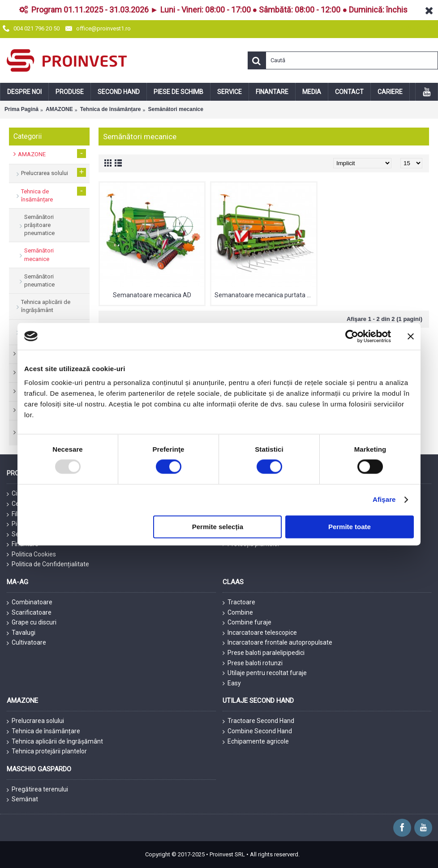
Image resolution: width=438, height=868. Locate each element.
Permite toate (350, 527)
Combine (238, 613)
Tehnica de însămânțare (111, 109)
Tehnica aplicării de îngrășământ (55, 742)
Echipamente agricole (256, 742)
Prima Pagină (21, 109)
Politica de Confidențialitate (48, 564)
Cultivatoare (26, 643)
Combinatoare (30, 603)
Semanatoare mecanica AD (152, 295)
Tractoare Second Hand (258, 721)
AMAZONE (59, 109)
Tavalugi (21, 633)
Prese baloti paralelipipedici (264, 653)
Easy (232, 683)
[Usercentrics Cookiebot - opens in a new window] (352, 336)
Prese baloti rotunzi (253, 663)
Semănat (22, 800)
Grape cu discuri (32, 623)
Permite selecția (218, 527)
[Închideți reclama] (411, 336)
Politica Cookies (31, 554)
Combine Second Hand (257, 731)
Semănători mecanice (176, 109)
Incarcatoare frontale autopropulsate (277, 643)
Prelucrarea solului (35, 721)
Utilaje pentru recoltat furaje (265, 673)
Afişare (384, 500)
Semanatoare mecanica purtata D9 (264, 295)
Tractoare (239, 603)
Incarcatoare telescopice (260, 633)
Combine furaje (247, 623)
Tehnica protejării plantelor (47, 752)
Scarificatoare (29, 613)
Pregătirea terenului (37, 790)
